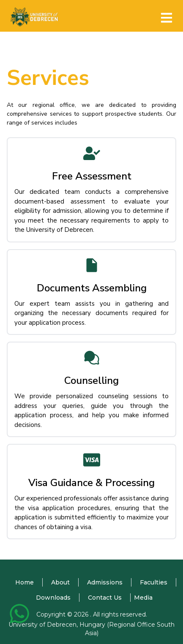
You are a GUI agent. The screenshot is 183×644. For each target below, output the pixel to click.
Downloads (53, 598)
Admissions (105, 582)
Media (143, 598)
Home (25, 582)
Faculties (154, 582)
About (60, 582)
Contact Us (105, 598)
